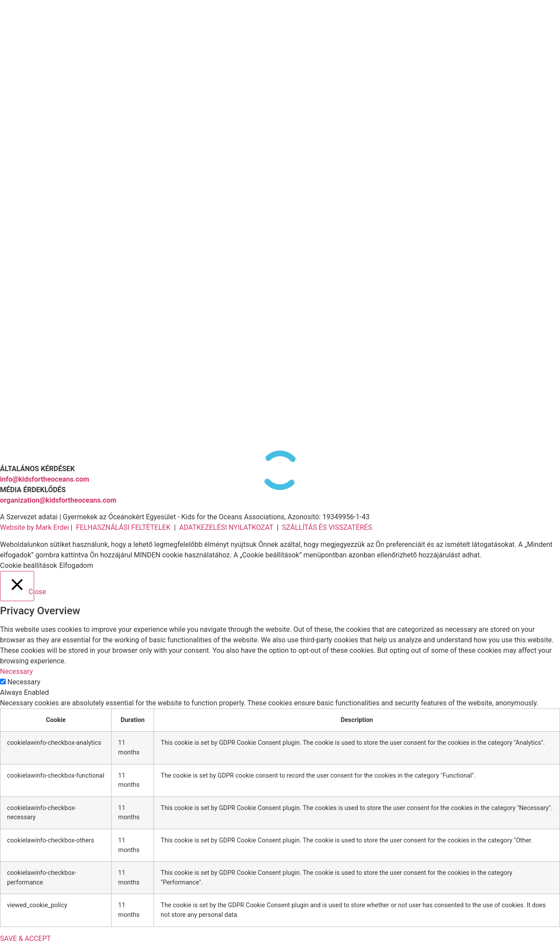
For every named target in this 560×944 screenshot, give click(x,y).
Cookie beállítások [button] (28, 565)
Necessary (24, 682)
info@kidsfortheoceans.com (45, 479)
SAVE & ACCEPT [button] (25, 939)
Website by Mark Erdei (35, 527)
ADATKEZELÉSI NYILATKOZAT (226, 527)
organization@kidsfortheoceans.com (58, 500)
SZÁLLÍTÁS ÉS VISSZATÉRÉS (327, 527)
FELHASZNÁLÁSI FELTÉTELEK (123, 527)
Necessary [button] (16, 671)
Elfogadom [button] (76, 565)
